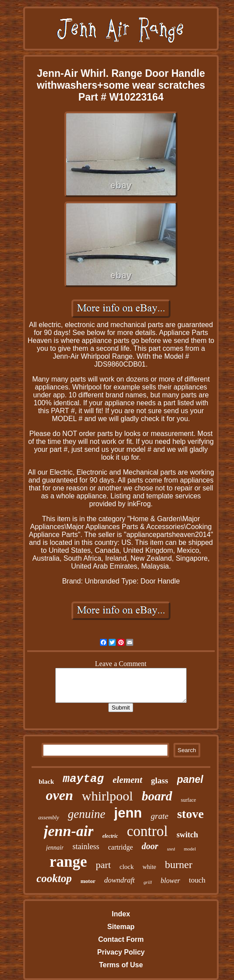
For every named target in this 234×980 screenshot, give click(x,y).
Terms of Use (121, 965)
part (103, 865)
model (190, 849)
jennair (55, 848)
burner (179, 865)
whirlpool (108, 796)
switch (187, 835)
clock (127, 867)
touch (197, 880)
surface (189, 800)
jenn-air (69, 831)
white (149, 867)
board (157, 796)
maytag (83, 779)
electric (110, 836)
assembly (49, 817)
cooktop (54, 878)
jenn (128, 813)
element (128, 780)
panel (190, 779)
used (171, 849)
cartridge (120, 847)
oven (60, 795)
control (147, 831)
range (68, 862)
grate (160, 816)
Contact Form (121, 939)
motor (88, 881)
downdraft (120, 880)
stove (190, 814)
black (46, 782)
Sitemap (121, 927)
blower (170, 881)
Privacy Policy (121, 952)
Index (121, 914)
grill (148, 882)
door (150, 846)
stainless (86, 847)
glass (160, 780)
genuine (87, 814)
